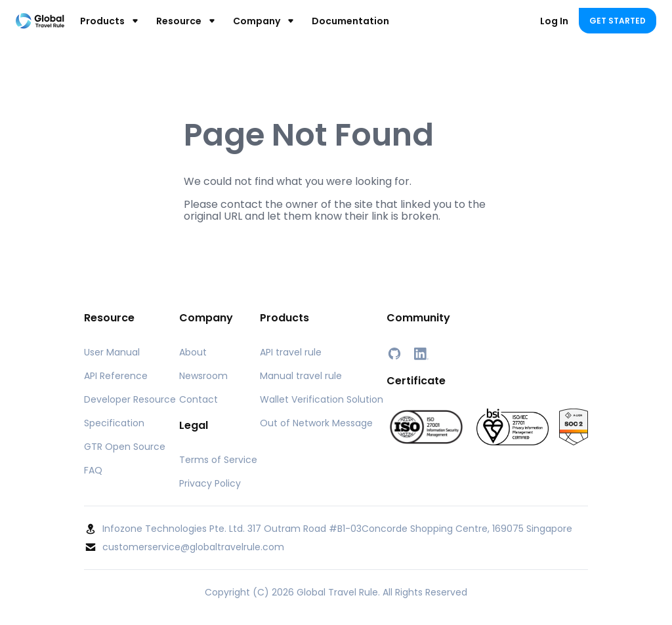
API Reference (116, 376)
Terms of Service (218, 460)
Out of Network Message (316, 423)
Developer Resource (130, 399)
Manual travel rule (301, 376)
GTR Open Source (125, 447)
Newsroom (203, 376)
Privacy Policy (210, 483)
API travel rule (291, 352)
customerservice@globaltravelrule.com (193, 547)
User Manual (112, 352)
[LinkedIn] (421, 353)
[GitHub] (394, 353)
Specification (114, 423)
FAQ (93, 470)
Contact (199, 399)
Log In (554, 21)
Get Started (618, 21)
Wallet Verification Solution (322, 399)
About (193, 352)
